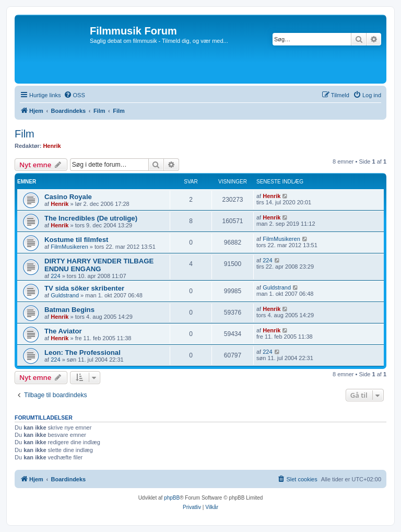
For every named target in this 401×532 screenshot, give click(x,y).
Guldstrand (65, 295)
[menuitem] (74, 95)
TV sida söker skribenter (84, 288)
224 (55, 276)
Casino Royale (68, 197)
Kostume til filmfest (76, 240)
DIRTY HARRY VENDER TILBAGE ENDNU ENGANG (99, 265)
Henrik (52, 146)
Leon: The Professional (82, 352)
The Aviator (63, 331)
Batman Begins (69, 310)
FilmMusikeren (69, 247)
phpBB (172, 498)
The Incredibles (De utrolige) (91, 218)
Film (25, 134)
